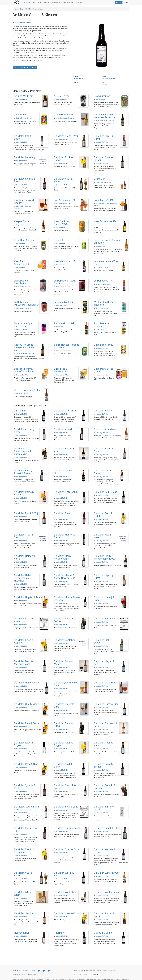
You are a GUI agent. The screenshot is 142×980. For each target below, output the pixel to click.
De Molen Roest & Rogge (24, 744)
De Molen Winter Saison (107, 892)
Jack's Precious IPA (65, 200)
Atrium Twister (62, 96)
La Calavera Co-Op (102, 267)
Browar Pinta (60, 327)
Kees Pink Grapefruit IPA (22, 263)
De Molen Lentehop (25, 157)
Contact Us (16, 971)
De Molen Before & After (64, 450)
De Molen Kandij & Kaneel (104, 599)
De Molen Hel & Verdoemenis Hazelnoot (22, 578)
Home (16, 9)
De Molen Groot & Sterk (24, 536)
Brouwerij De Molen (23, 22)
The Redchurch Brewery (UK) (25, 354)
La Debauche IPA (103, 281)
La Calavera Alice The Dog (106, 263)
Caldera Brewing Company (24, 118)
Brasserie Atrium (61, 99)
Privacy (25, 971)
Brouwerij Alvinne (21, 99)
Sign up (118, 3)
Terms (33, 971)
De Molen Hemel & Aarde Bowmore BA (65, 577)
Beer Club (37, 3)
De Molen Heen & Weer (103, 536)
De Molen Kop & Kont (106, 619)
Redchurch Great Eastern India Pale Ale (24, 348)
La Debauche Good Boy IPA (64, 282)
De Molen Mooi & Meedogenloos (23, 663)
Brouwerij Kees (61, 228)
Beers (22, 9)
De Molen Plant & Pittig (63, 725)
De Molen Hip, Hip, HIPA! (104, 137)
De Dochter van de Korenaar (65, 118)
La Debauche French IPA (21, 282)
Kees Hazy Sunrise (24, 240)
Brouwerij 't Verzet (22, 394)
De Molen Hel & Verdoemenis (62, 557)
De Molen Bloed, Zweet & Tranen (23, 472)
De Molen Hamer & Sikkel (64, 536)
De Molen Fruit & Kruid (103, 515)
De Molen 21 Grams (65, 411)
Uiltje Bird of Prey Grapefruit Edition (24, 370)
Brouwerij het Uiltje (102, 348)
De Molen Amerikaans (106, 429)
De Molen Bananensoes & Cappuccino (23, 451)
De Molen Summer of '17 (104, 808)
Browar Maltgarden (102, 308)
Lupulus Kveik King (64, 302)
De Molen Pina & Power (27, 723)
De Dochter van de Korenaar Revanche (105, 116)
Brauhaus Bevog (101, 99)
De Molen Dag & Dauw (23, 137)
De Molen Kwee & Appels (24, 641)
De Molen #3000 (103, 411)
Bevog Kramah (102, 96)
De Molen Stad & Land (66, 807)
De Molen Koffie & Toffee (64, 620)
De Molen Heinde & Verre (25, 557)
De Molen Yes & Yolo (25, 913)
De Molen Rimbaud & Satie (106, 725)
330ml (105, 85)
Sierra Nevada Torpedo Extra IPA (67, 346)
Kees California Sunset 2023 (62, 223)
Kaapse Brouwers (22, 225)
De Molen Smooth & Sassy (65, 787)
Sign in (126, 3)
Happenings (68, 3)
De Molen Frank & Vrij (66, 136)
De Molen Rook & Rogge (63, 159)
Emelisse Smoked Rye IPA (24, 201)
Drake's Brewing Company (104, 182)
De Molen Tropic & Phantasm (24, 851)
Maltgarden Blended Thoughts (105, 303)
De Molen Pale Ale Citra (64, 705)
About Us (80, 3)
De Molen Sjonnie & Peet (25, 180)
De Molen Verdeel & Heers (105, 851)
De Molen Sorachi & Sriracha (105, 787)
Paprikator (60, 933)
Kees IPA (59, 240)
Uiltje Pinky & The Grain (104, 370)
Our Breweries (56, 3)
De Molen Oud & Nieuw (27, 704)
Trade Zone (26, 3)
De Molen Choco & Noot (64, 472)
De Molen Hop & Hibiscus (28, 597)
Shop (46, 3)
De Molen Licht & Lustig (103, 641)
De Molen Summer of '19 (68, 828)
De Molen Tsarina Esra (66, 849)
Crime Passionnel (64, 115)
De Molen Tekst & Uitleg (107, 828)
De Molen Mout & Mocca (63, 663)
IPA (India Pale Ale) (109, 78)
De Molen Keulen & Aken (24, 620)
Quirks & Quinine (103, 933)
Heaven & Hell (22, 933)
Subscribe (96, 975)
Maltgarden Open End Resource (24, 325)
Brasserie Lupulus (62, 305)
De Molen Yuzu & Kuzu (66, 913)
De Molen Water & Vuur (107, 873)
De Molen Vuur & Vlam (63, 180)
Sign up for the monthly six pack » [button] (25, 67)
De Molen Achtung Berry (24, 431)
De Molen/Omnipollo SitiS (65, 684)
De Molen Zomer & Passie (104, 915)
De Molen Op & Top (104, 683)
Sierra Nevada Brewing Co (64, 351)
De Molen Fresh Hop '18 (65, 515)
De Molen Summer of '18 (26, 829)
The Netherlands (78, 78)
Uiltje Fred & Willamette (61, 370)
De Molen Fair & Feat (105, 492)
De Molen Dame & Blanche (24, 493)
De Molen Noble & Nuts (27, 683)
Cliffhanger (20, 411)
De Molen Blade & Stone (104, 450)
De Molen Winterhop (65, 892)
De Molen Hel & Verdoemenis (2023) (105, 557)
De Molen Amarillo (64, 429)
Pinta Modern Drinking (101, 325)
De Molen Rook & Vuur (103, 744)
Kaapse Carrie (22, 221)
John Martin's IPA (104, 200)
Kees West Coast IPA (65, 261)
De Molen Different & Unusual (66, 493)
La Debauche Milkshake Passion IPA (26, 303)
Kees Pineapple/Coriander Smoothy (108, 241)
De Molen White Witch (23, 893)
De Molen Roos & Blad (26, 764)
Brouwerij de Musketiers (64, 203)
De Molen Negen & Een (104, 663)
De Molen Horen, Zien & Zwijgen (67, 599)
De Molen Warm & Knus (64, 874)
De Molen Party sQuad (106, 704)
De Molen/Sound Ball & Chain (27, 808)
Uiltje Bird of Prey (103, 345)
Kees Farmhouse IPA (105, 221)
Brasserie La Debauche (23, 287)
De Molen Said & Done (63, 765)
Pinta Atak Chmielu (65, 323)
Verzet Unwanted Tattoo (27, 390)
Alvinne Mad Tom (24, 96)
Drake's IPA (100, 179)
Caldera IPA (20, 115)
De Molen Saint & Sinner (103, 159)
